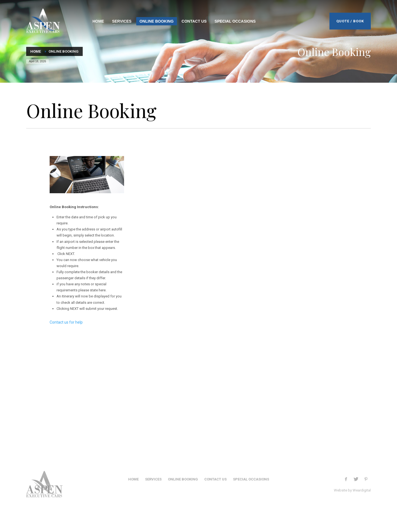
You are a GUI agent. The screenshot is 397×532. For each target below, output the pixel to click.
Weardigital (362, 490)
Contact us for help (66, 322)
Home (36, 51)
